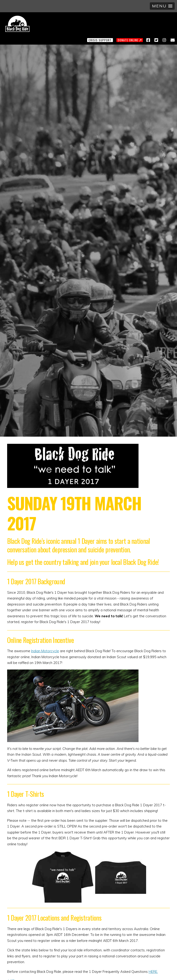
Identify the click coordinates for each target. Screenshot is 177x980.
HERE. (153, 972)
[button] (162, 6)
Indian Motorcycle (45, 651)
